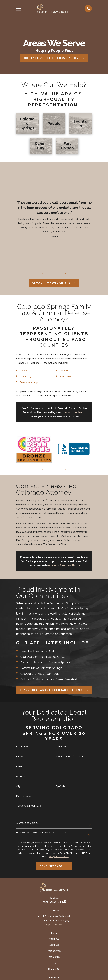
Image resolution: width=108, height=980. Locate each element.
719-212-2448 (54, 902)
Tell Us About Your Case (29, 806)
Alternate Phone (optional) (69, 756)
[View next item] (67, 274)
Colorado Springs (29, 382)
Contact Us (54, 969)
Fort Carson (66, 377)
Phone (19, 756)
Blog (54, 963)
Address (20, 776)
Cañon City (26, 377)
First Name (22, 747)
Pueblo (24, 371)
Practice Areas (24, 796)
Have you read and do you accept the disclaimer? (42, 833)
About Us (54, 945)
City (18, 786)
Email (19, 766)
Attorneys (54, 939)
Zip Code (60, 786)
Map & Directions (54, 925)
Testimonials (54, 957)
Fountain (64, 371)
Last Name (61, 747)
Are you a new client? (27, 823)
